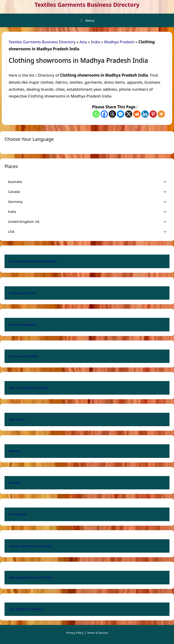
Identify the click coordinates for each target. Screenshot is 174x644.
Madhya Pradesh (119, 42)
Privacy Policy (75, 633)
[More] (161, 114)
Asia (83, 42)
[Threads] (112, 114)
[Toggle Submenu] (162, 261)
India (95, 42)
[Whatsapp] (96, 114)
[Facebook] (104, 114)
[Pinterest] (153, 114)
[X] (129, 114)
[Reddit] (137, 114)
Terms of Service (97, 633)
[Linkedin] (145, 114)
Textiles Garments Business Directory (87, 5)
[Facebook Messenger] (121, 114)
